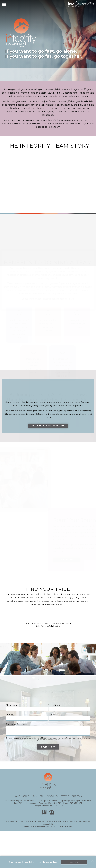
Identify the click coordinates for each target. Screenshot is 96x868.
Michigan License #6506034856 (48, 806)
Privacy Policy (82, 822)
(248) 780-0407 (53, 801)
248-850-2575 (76, 804)
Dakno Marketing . (62, 827)
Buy (35, 796)
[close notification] (92, 860)
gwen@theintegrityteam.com (77, 801)
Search (26, 796)
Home (17, 796)
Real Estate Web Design (36, 827)
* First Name (12, 705)
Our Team (77, 796)
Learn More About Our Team (48, 426)
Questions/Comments (17, 724)
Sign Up (74, 862)
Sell (42, 796)
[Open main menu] (4, 4)
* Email (9, 715)
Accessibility (48, 824)
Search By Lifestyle (58, 796)
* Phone (52, 715)
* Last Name (54, 705)
